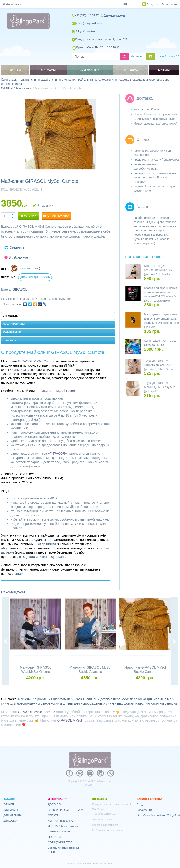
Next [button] (175, 641)
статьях (18, 574)
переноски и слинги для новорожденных (74, 703)
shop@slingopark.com (89, 23)
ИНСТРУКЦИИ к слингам (63, 826)
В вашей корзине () (168, 56)
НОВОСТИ (54, 837)
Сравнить (17, 247)
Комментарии (12, 332)
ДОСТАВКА (55, 804)
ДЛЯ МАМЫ (11, 810)
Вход (150, 4)
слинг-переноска (164, 703)
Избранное (137, 56)
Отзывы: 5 (10, 341)
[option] (60, 134)
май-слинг (143, 703)
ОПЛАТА (53, 815)
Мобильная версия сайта (108, 830)
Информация (11, 4)
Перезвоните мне (114, 15)
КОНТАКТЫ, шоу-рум (61, 821)
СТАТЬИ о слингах (59, 831)
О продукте (10, 316)
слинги (111, 703)
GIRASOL (20, 289)
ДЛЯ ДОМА (10, 821)
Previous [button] (6, 641)
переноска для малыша (148, 699)
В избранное (18, 257)
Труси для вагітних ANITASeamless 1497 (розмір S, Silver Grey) (159, 365)
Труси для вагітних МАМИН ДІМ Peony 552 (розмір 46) (160, 387)
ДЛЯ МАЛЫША (13, 815)
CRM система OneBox (99, 864)
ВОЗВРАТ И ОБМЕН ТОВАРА (66, 810)
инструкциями (45, 544)
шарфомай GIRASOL (69, 699)
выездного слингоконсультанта (43, 557)
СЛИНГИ (9, 804)
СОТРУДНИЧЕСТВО (60, 842)
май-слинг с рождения (35, 699)
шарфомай (126, 703)
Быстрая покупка (56, 216)
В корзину (29, 216)
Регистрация (169, 4)
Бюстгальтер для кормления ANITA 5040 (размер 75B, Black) (159, 270)
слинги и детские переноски (108, 699)
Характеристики (14, 324)
